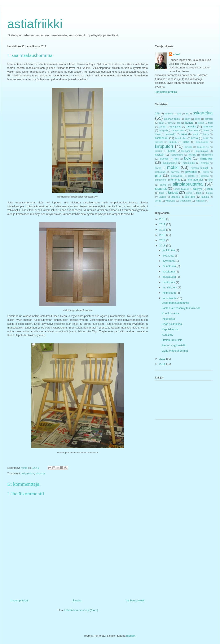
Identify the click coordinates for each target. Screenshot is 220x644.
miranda (205, 163)
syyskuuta (169, 261)
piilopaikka (176, 176)
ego (179, 123)
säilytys (197, 189)
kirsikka (188, 147)
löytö (188, 158)
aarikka (169, 113)
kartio (206, 134)
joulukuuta (169, 250)
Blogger (131, 636)
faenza (189, 123)
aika (179, 114)
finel (210, 123)
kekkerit (159, 142)
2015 (163, 235)
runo (210, 180)
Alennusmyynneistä (174, 345)
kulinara (186, 151)
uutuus (205, 197)
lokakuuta (169, 256)
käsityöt (160, 155)
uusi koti (190, 197)
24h (157, 113)
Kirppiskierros (170, 329)
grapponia (176, 126)
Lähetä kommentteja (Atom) (81, 610)
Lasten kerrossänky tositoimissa (181, 308)
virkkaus (200, 201)
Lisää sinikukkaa (172, 324)
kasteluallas (181, 138)
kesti (186, 142)
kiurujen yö (203, 147)
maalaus (206, 158)
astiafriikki (35, 24)
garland (162, 127)
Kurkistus (167, 335)
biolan (198, 119)
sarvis (163, 185)
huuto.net (194, 130)
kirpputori (164, 146)
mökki (173, 167)
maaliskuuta (170, 287)
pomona (205, 176)
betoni (188, 119)
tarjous (173, 193)
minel (177, 54)
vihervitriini (186, 201)
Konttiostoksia (170, 313)
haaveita (191, 126)
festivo (201, 123)
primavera (160, 180)
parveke (175, 172)
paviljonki (191, 172)
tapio (162, 193)
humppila (163, 130)
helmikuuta (170, 293)
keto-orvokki (202, 142)
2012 (163, 359)
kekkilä (173, 142)
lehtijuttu (192, 155)
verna (158, 201)
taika (210, 189)
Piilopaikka (168, 319)
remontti (175, 180)
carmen (209, 119)
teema (189, 193)
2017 (163, 224)
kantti (196, 134)
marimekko (189, 163)
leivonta (164, 159)
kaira (184, 134)
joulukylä (170, 134)
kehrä (195, 138)
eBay (161, 123)
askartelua (28, 473)
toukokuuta (170, 277)
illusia (158, 134)
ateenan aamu (172, 119)
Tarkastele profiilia (166, 92)
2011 (163, 364)
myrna (158, 168)
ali (187, 113)
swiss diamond (182, 189)
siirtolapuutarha (188, 184)
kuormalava (202, 151)
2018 (163, 219)
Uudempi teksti (19, 600)
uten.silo (175, 197)
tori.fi (199, 193)
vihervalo (170, 201)
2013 (163, 245)
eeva (170, 123)
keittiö (206, 138)
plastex (192, 176)
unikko (162, 197)
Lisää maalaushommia (175, 303)
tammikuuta (170, 298)
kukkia (171, 151)
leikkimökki (207, 155)
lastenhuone (177, 155)
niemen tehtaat (199, 168)
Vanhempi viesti (135, 600)
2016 (163, 230)
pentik (206, 172)
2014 (163, 240)
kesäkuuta (169, 272)
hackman (208, 126)
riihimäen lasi (195, 180)
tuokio (209, 193)
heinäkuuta (170, 266)
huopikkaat (178, 130)
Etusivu (77, 600)
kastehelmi (162, 138)
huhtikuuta (169, 282)
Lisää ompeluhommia (175, 351)
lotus (176, 159)
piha (158, 176)
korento (159, 151)
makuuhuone (170, 163)
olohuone (160, 172)
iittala (206, 130)
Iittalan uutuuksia (172, 340)
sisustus (41, 473)
